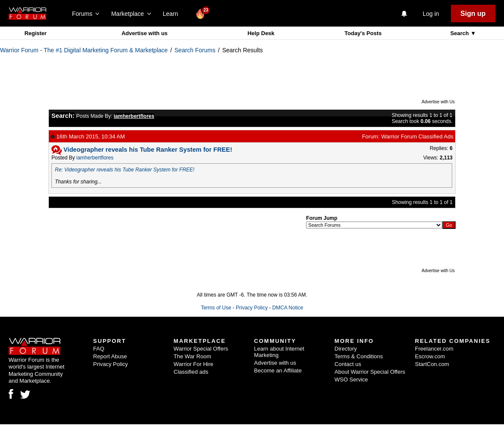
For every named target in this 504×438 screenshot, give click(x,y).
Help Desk (261, 33)
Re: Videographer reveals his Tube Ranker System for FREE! (125, 170)
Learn (173, 14)
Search (460, 33)
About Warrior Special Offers (370, 372)
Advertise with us (144, 33)
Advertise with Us (438, 102)
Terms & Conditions (359, 356)
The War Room (192, 356)
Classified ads (191, 372)
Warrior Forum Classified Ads (417, 136)
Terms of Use (216, 308)
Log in (431, 14)
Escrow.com (430, 356)
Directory (346, 349)
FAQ (99, 349)
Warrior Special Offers (201, 349)
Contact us (348, 364)
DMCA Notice (288, 308)
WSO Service (351, 379)
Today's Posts (363, 33)
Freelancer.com (434, 349)
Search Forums (195, 50)
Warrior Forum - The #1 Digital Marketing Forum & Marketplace (84, 50)
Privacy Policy (252, 308)
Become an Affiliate (278, 370)
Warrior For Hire (193, 364)
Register (36, 33)
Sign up (473, 13)
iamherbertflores (95, 158)
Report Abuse (110, 356)
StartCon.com (432, 364)
